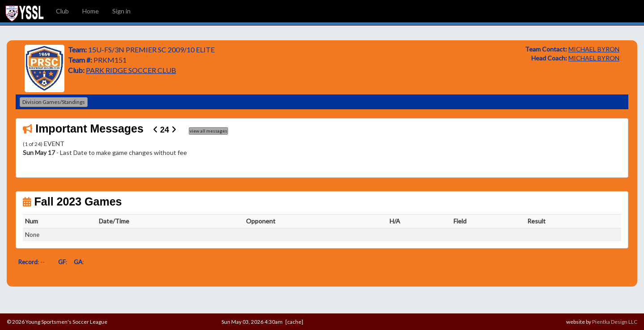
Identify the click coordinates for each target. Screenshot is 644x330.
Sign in (121, 11)
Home (91, 11)
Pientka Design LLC (615, 322)
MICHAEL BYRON (594, 49)
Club (62, 11)
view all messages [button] (208, 131)
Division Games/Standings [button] (54, 102)
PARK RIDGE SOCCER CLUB (131, 70)
